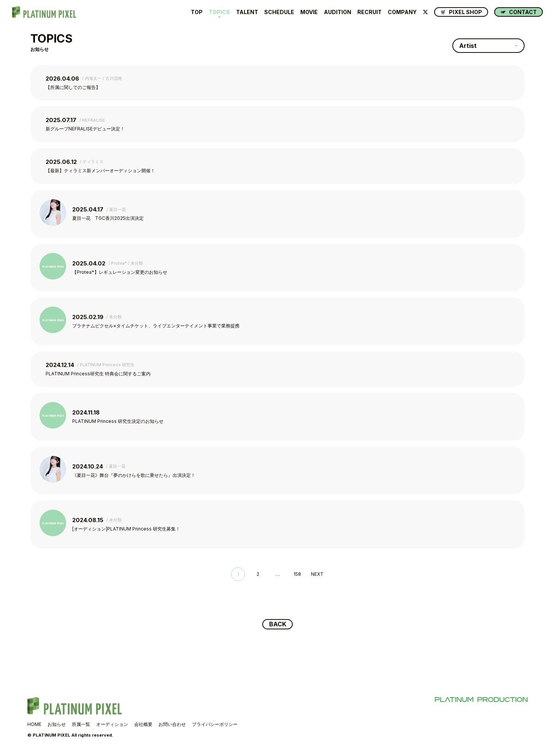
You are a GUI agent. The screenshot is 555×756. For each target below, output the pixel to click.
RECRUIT (369, 12)
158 (297, 574)
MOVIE (309, 12)
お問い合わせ (172, 725)
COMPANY (402, 12)
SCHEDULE (279, 12)
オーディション (112, 725)
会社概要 (143, 725)
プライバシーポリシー (215, 725)
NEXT (317, 574)
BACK (278, 625)
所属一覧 (81, 725)
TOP (197, 12)
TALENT (247, 12)
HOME (34, 725)
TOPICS (219, 12)
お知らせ (57, 725)
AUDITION (338, 12)
